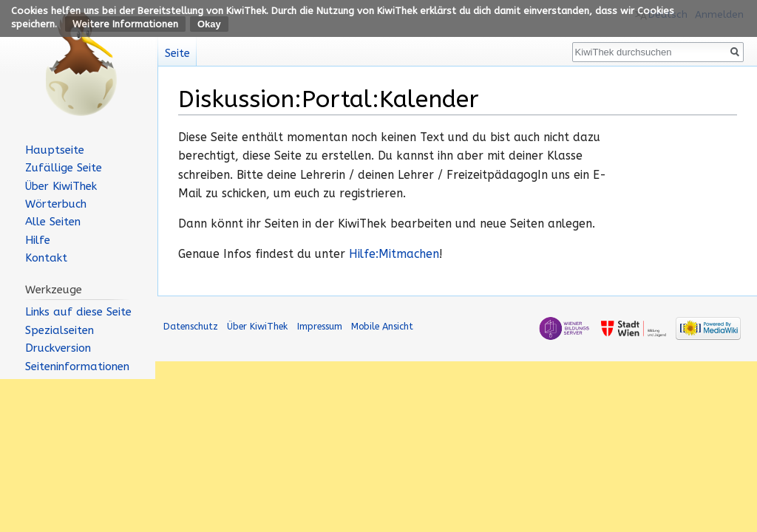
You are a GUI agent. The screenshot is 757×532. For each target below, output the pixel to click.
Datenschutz (191, 326)
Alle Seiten (53, 222)
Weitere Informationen (125, 24)
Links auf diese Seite (78, 312)
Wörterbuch (56, 204)
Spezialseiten (60, 330)
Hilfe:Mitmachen (394, 254)
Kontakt (46, 258)
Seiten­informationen (77, 366)
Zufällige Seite (64, 168)
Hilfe (38, 240)
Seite (177, 54)
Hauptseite (55, 150)
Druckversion (58, 348)
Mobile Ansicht (382, 326)
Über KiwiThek (61, 186)
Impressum (320, 326)
